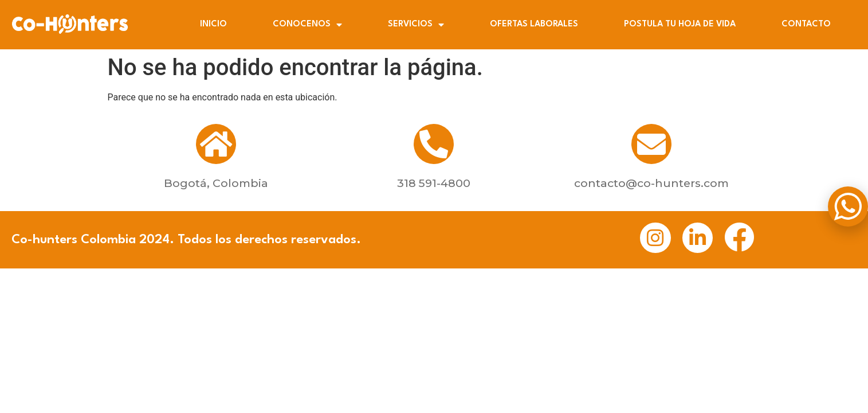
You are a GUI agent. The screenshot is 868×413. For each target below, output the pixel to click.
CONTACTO (806, 24)
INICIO (213, 24)
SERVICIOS (416, 25)
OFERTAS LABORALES (534, 24)
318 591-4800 (434, 183)
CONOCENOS (307, 25)
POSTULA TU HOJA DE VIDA (680, 24)
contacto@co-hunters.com (651, 183)
